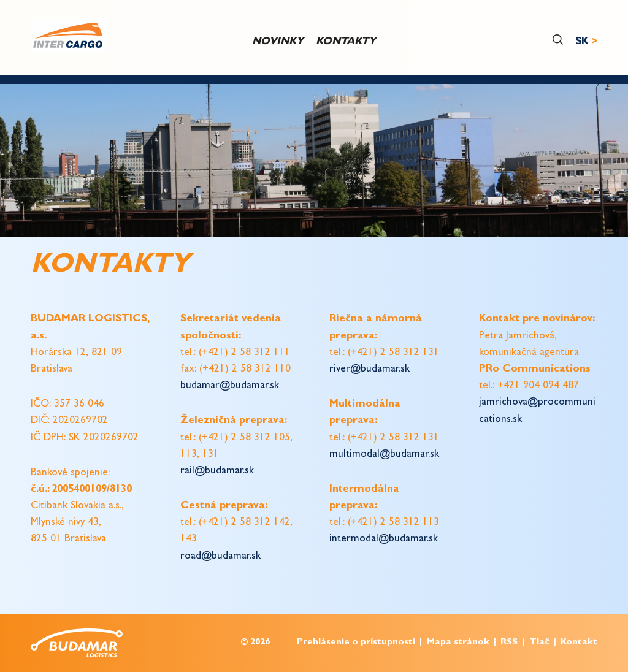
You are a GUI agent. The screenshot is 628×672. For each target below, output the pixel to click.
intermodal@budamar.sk (384, 539)
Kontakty (346, 42)
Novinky (278, 42)
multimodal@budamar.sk (384, 455)
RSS (509, 643)
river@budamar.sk (370, 369)
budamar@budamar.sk (230, 386)
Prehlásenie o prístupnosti (356, 643)
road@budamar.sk (220, 556)
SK (582, 42)
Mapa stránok (458, 643)
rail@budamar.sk (217, 471)
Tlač (539, 643)
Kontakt (579, 643)
